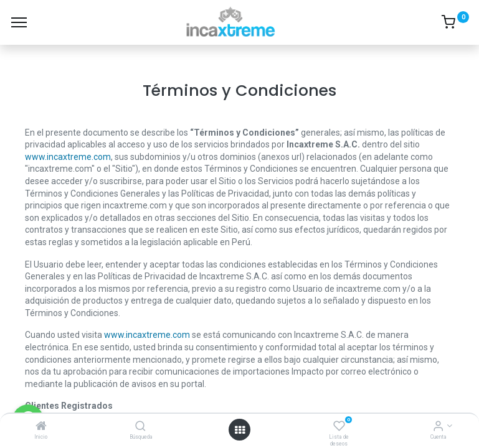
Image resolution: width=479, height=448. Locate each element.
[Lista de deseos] (339, 427)
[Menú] (19, 22)
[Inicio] (41, 427)
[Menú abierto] (240, 430)
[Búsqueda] (140, 427)
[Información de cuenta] (438, 427)
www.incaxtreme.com (68, 157)
